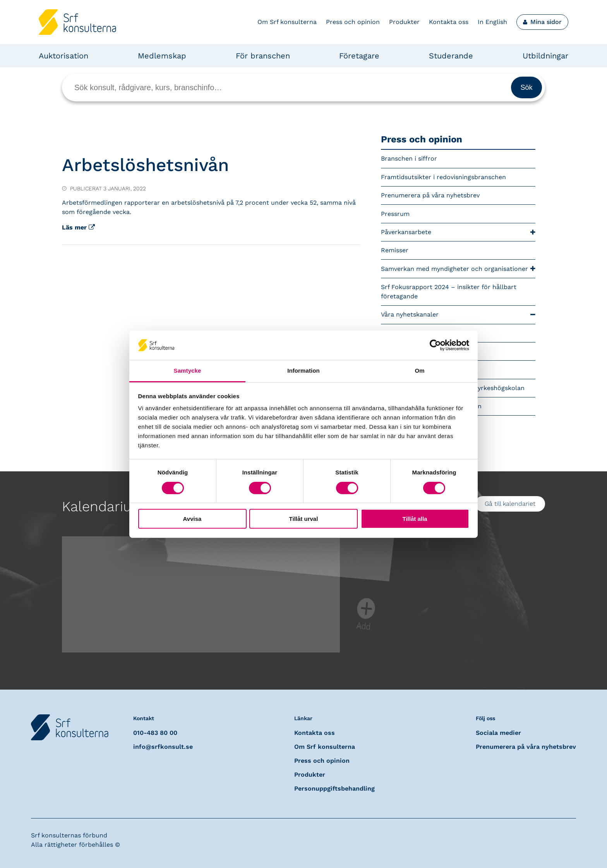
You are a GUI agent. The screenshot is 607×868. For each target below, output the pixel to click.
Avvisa (192, 519)
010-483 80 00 (155, 733)
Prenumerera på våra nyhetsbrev (430, 195)
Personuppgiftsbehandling (334, 788)
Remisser (395, 250)
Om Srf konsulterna (287, 22)
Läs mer (78, 227)
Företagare (359, 56)
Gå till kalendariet (510, 504)
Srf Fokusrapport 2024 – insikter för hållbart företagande (449, 292)
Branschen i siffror (409, 158)
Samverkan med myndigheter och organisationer (458, 269)
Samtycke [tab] (188, 371)
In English (492, 22)
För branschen (263, 56)
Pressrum (395, 214)
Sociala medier (498, 733)
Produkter (404, 22)
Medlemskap (162, 56)
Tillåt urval (304, 519)
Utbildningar (545, 56)
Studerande (451, 56)
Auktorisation (63, 56)
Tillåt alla (415, 519)
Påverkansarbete (458, 232)
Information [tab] (303, 371)
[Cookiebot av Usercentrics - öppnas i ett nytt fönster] (435, 345)
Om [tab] (419, 371)
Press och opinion (353, 22)
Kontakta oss (449, 22)
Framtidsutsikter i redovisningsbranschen (443, 177)
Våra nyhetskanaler (458, 315)
